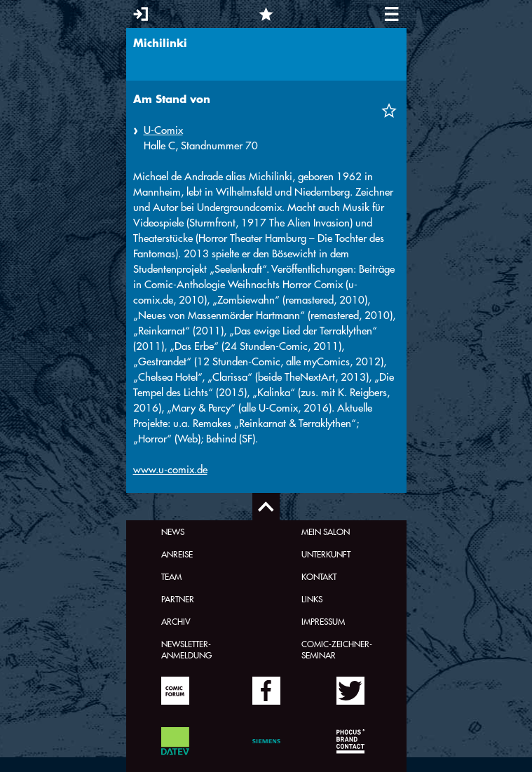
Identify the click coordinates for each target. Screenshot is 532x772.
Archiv (176, 621)
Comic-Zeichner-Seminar (337, 649)
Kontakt (319, 576)
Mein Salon (326, 531)
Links (312, 599)
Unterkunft (326, 554)
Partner (178, 599)
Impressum (323, 621)
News (173, 531)
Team (171, 576)
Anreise (177, 554)
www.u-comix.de (170, 469)
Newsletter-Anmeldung (186, 649)
